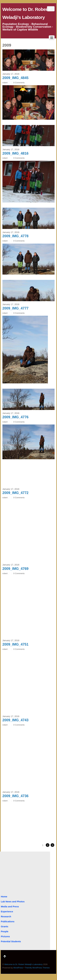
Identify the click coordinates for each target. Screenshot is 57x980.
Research (6, 916)
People (5, 931)
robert (5, 83)
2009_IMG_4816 (16, 153)
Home (4, 897)
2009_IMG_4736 (16, 796)
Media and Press (10, 906)
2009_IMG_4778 (16, 236)
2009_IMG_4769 (16, 569)
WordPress (18, 968)
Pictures (5, 936)
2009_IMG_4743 (16, 720)
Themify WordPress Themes (37, 968)
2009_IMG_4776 (16, 417)
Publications (8, 921)
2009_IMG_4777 (16, 308)
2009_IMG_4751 (16, 644)
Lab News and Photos (13, 901)
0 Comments (19, 83)
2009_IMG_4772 (16, 493)
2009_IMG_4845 (16, 78)
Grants (5, 926)
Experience (7, 911)
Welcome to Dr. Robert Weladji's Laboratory (23, 964)
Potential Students (11, 941)
